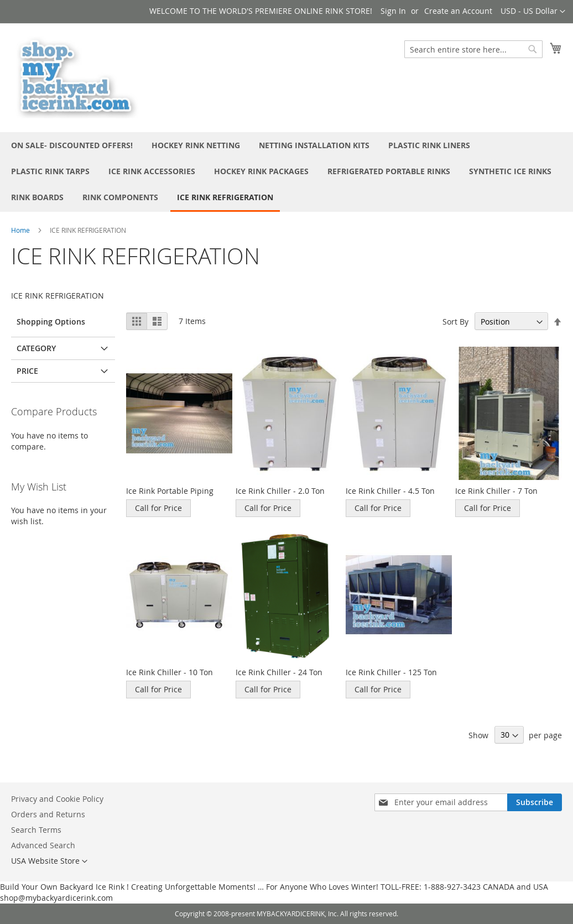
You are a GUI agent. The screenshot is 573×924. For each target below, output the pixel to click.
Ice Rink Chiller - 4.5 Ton (390, 491)
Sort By (455, 322)
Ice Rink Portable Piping (170, 491)
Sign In (393, 11)
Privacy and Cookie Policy (57, 799)
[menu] (286, 172)
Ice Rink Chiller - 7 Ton (496, 491)
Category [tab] (36, 348)
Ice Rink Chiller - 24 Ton (279, 672)
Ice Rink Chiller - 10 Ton (170, 672)
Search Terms (36, 830)
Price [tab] (27, 371)
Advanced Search (43, 845)
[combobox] (473, 49)
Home (20, 230)
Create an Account (458, 11)
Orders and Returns (48, 814)
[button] (533, 12)
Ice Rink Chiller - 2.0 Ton (280, 491)
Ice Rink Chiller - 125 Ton (391, 672)
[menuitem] (72, 145)
